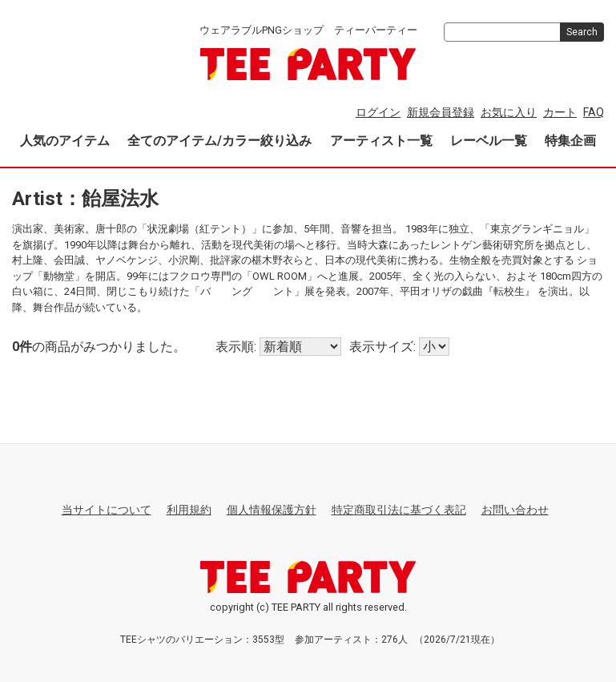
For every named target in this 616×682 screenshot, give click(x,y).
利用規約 (189, 510)
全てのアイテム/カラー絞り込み (219, 141)
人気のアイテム (65, 141)
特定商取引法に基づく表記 (399, 510)
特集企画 (570, 141)
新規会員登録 (441, 112)
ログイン (378, 112)
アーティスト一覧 (381, 141)
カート (560, 112)
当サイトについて (107, 510)
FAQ (594, 112)
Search (582, 32)
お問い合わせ (515, 510)
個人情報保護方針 (272, 510)
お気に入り (509, 112)
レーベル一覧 (489, 141)
